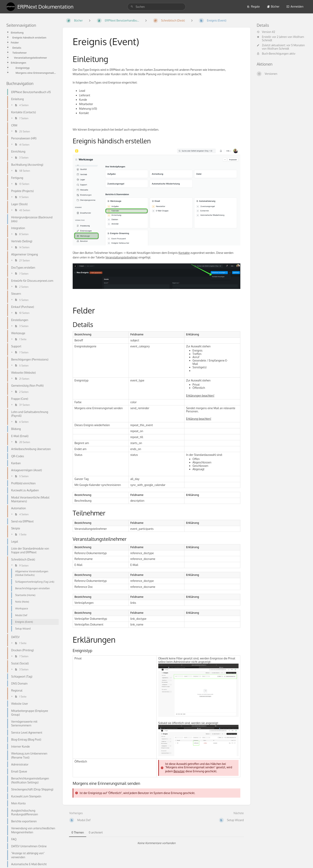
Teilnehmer (20, 53)
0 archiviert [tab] (96, 832)
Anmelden (295, 6)
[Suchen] (132, 7)
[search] (156, 7)
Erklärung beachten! (199, 419)
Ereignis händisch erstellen (29, 37)
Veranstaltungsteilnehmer (30, 58)
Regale (253, 6)
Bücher (273, 6)
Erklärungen (18, 63)
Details (17, 48)
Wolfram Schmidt (278, 49)
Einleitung (17, 32)
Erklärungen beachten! (200, 396)
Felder (15, 42)
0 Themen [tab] (78, 832)
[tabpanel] (156, 843)
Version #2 (266, 32)
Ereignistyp (23, 68)
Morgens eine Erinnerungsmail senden (36, 73)
